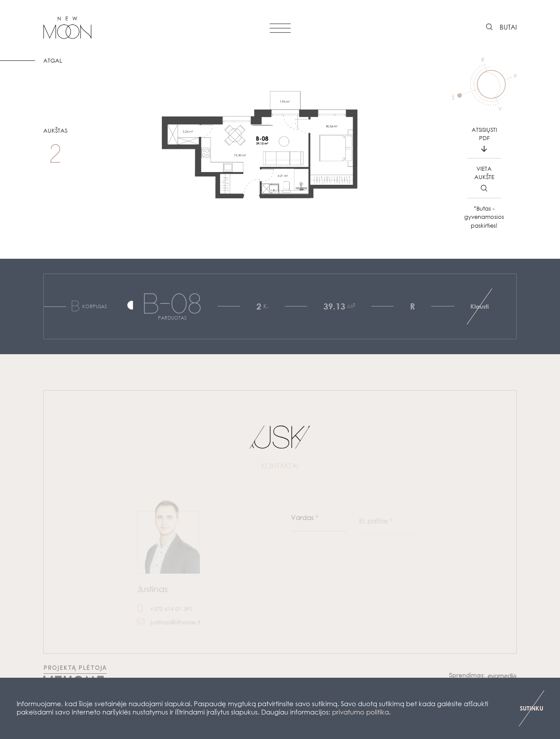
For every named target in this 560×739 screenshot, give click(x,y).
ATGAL (53, 61)
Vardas (304, 522)
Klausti (479, 306)
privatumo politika (360, 712)
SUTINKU (532, 708)
